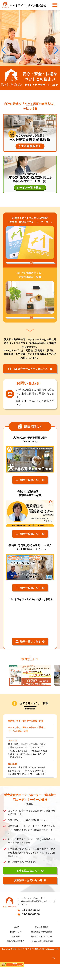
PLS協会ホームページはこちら (28, 385)
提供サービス (16, 948)
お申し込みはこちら (28, 887)
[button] (56, 50)
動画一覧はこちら (28, 496)
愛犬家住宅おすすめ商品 (41, 948)
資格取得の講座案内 (16, 957)
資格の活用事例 (41, 943)
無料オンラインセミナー (41, 952)
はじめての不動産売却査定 (41, 957)
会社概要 (16, 952)
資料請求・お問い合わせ (28, 896)
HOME (16, 943)
